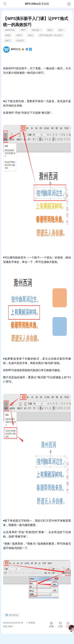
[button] (69, 4)
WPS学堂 (21, 49)
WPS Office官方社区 (37, 4)
